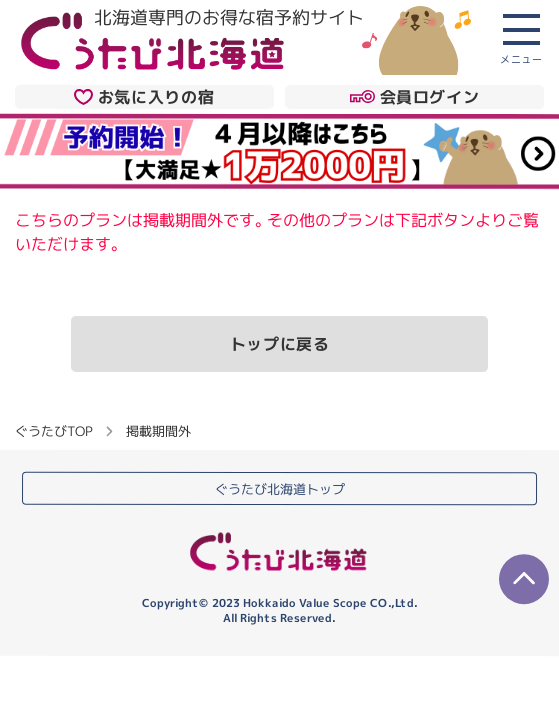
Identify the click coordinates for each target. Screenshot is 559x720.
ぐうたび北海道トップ (280, 489)
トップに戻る (280, 344)
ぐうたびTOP (53, 431)
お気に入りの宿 (144, 96)
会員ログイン (414, 96)
